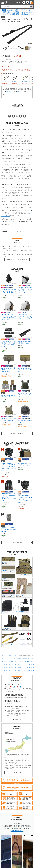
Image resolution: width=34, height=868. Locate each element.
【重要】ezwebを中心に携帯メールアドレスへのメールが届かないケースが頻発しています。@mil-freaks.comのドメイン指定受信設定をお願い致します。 (17, 12)
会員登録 (9, 92)
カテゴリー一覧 (12, 661)
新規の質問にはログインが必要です (17, 259)
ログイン (20, 92)
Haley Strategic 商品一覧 (23, 658)
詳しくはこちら (17, 719)
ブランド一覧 (12, 658)
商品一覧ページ (12, 655)
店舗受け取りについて (17, 831)
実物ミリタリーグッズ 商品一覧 (26, 667)
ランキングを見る (17, 543)
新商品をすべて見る (17, 433)
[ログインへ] (27, 2)
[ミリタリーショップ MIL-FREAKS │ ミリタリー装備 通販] (12, 2)
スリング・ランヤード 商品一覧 (26, 664)
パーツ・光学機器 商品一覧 (25, 661)
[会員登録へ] (24, 2)
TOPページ (4, 655)
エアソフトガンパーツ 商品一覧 (26, 670)
